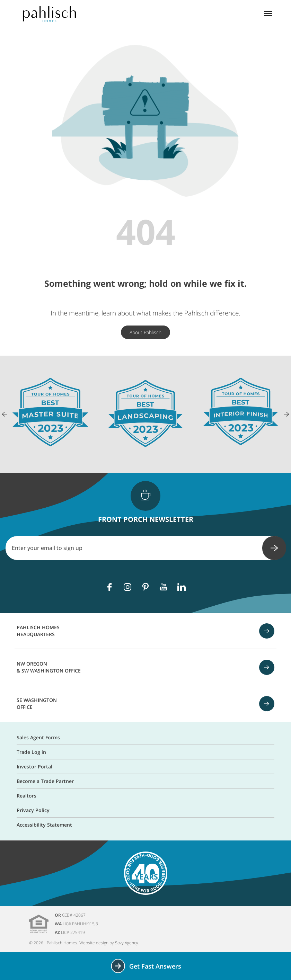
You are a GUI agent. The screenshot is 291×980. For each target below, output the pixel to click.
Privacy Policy (33, 810)
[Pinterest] (145, 587)
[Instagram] (127, 587)
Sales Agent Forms (38, 737)
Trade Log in (31, 752)
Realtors (27, 796)
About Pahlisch (145, 332)
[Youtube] (164, 587)
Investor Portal (34, 767)
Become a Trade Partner (45, 781)
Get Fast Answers (146, 966)
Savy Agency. (127, 943)
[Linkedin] (182, 587)
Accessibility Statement (44, 825)
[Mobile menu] (268, 14)
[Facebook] (109, 587)
